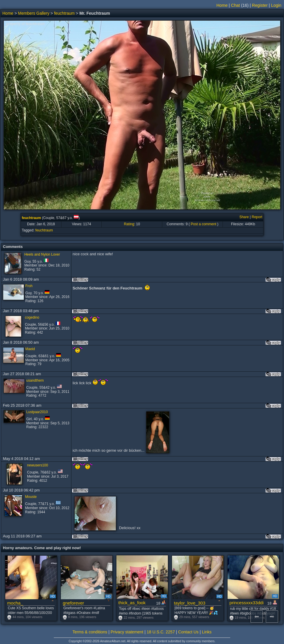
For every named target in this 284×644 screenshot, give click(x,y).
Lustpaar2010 (37, 412)
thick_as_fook (132, 603)
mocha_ (15, 603)
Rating (129, 224)
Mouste (31, 497)
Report (257, 217)
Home (222, 5)
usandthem (35, 380)
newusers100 (37, 465)
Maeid (30, 349)
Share (244, 217)
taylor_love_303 (190, 603)
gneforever (73, 603)
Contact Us (188, 632)
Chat (235, 5)
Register (260, 5)
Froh (29, 286)
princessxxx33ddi (247, 603)
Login (276, 5)
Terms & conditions (90, 632)
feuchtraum (64, 13)
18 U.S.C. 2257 (161, 632)
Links (207, 632)
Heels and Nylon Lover (42, 254)
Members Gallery (34, 13)
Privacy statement (127, 632)
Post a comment (204, 224)
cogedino (32, 317)
